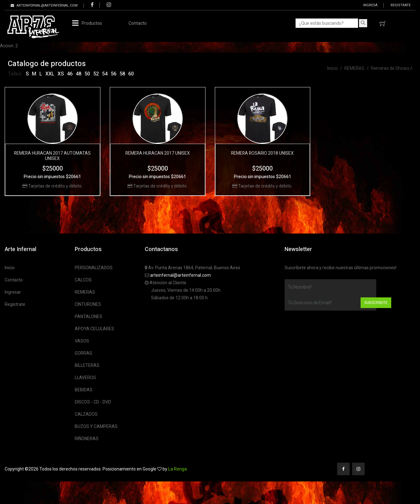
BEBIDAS (84, 390)
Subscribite (376, 303)
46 (70, 74)
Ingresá (370, 5)
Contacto (138, 23)
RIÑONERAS (87, 439)
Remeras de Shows (390, 68)
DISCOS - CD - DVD (93, 402)
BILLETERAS (87, 365)
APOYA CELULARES (94, 329)
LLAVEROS (85, 378)
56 (114, 74)
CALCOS (83, 280)
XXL (50, 74)
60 (131, 74)
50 (87, 74)
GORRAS (83, 353)
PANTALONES (89, 316)
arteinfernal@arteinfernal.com (180, 275)
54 (105, 74)
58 (122, 74)
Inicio (332, 68)
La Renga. (178, 469)
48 (78, 74)
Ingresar (13, 292)
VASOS (82, 341)
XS (61, 74)
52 (96, 74)
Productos (92, 23)
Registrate (401, 5)
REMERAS (354, 68)
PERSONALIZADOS (94, 268)
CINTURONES (88, 304)
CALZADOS (86, 414)
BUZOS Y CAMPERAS (96, 426)
